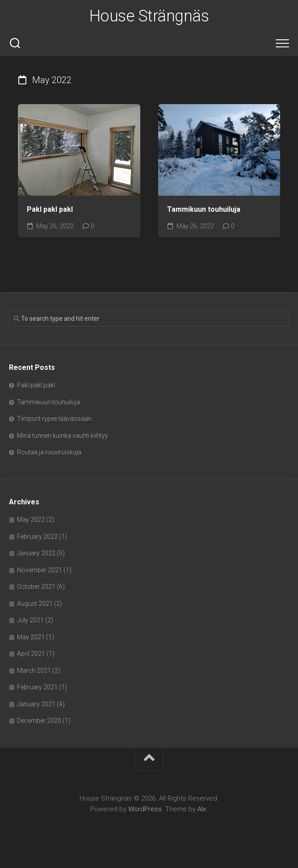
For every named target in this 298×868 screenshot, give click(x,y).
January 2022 (36, 553)
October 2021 (36, 587)
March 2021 (34, 671)
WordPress (145, 809)
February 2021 (37, 687)
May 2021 (31, 637)
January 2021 (36, 704)
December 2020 (39, 721)
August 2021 (35, 604)
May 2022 (31, 520)
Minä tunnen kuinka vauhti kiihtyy (63, 436)
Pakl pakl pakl (50, 209)
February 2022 (37, 537)
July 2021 (30, 620)
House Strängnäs (149, 16)
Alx (202, 809)
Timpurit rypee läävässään (54, 419)
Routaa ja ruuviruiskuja (49, 452)
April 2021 (31, 654)
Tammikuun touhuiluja (204, 209)
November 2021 (40, 570)
